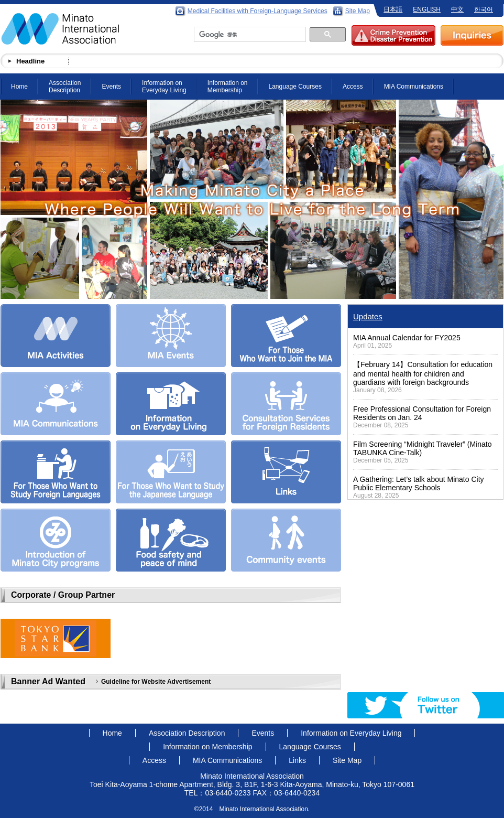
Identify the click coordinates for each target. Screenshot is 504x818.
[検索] (249, 35)
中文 (457, 9)
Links (297, 760)
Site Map (358, 11)
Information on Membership (228, 87)
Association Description (65, 87)
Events (111, 87)
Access (353, 87)
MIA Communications (414, 87)
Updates (368, 316)
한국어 (484, 9)
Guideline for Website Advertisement (156, 682)
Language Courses (295, 87)
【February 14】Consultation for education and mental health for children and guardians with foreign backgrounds (423, 373)
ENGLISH (427, 9)
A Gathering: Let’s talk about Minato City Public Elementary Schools (419, 483)
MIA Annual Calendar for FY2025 (407, 338)
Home (19, 87)
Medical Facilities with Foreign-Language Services (258, 11)
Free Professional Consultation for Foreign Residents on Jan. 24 (422, 413)
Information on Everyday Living (164, 87)
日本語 (393, 9)
